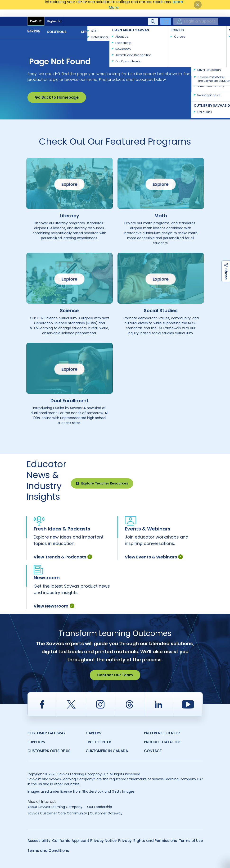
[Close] (198, 5)
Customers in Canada (107, 744)
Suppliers (36, 735)
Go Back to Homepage (57, 90)
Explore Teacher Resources (102, 476)
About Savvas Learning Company (55, 800)
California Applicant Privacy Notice (84, 834)
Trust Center (98, 735)
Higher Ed (54, 14)
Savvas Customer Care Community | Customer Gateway (75, 806)
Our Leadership (100, 800)
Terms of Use (191, 834)
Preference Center (162, 726)
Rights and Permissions (155, 834)
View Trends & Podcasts (63, 550)
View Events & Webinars (154, 550)
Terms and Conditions (48, 843)
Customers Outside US (49, 744)
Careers (93, 726)
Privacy (125, 834)
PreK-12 (36, 14)
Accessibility (39, 834)
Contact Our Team (115, 668)
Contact (187, 24)
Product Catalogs (163, 735)
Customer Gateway (46, 726)
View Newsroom (54, 599)
